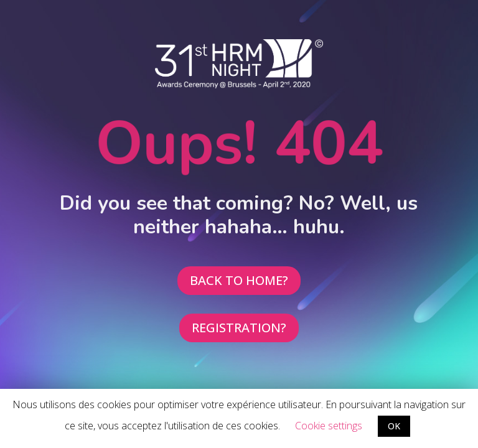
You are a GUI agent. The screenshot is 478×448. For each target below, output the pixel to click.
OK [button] (394, 426)
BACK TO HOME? (239, 280)
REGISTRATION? (239, 328)
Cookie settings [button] (329, 426)
